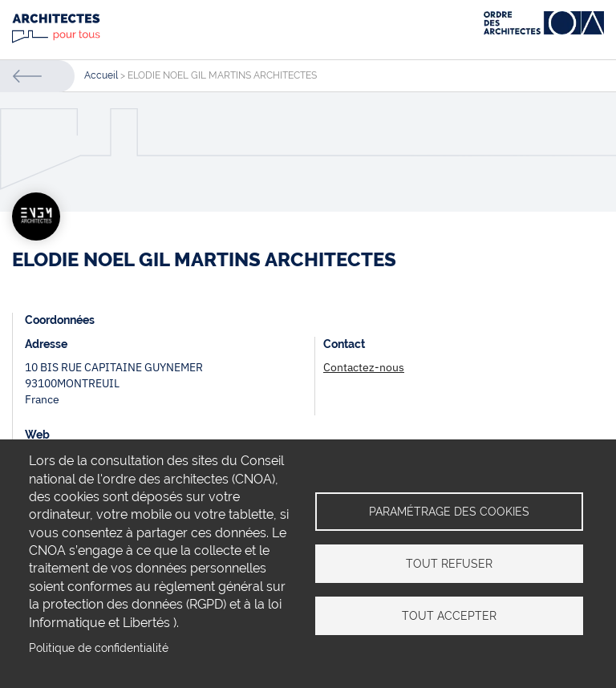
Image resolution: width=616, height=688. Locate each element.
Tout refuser (449, 564)
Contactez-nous (364, 367)
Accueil (101, 75)
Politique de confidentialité (99, 648)
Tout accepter (449, 616)
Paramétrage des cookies (449, 512)
